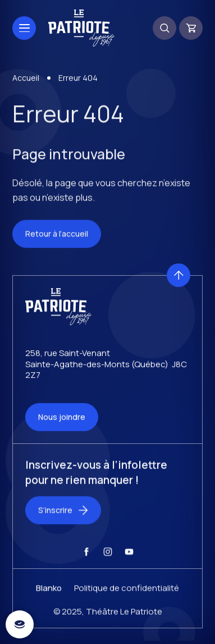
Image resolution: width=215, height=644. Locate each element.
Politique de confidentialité (127, 595)
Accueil (26, 80)
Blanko (49, 595)
